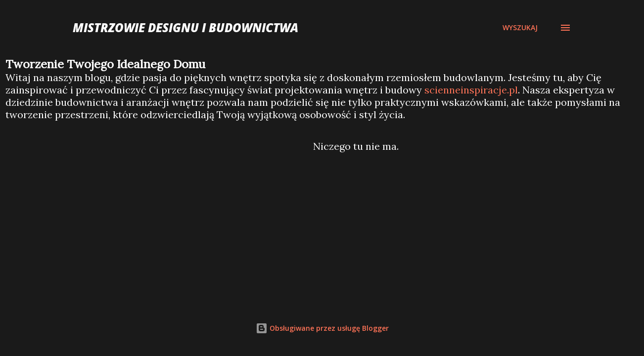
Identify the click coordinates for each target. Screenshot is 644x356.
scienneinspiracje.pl (471, 90)
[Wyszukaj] (520, 28)
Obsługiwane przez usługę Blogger (322, 328)
